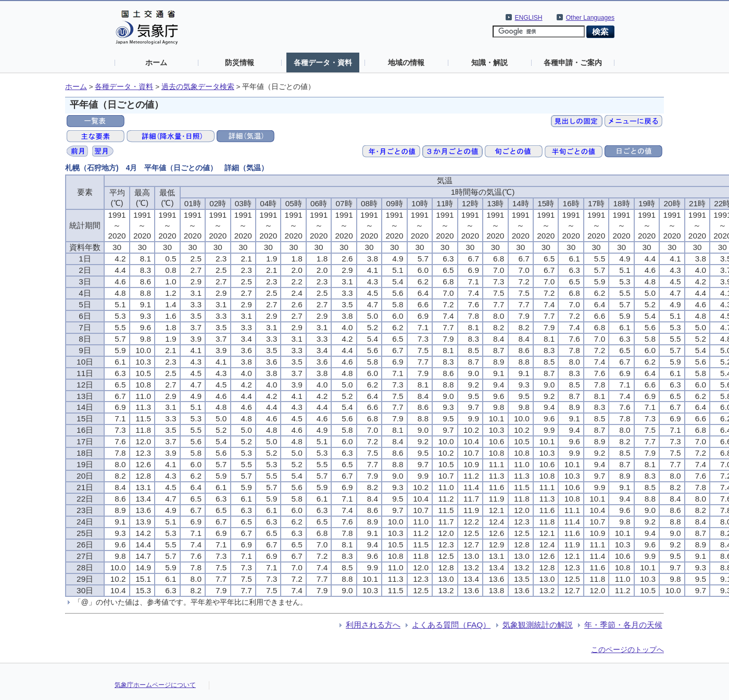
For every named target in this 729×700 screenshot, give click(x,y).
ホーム (156, 63)
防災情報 (240, 63)
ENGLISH (529, 18)
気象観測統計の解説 (538, 625)
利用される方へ (373, 625)
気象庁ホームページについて (155, 685)
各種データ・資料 (323, 63)
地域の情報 (406, 63)
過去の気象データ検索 (198, 87)
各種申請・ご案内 (573, 63)
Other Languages (590, 18)
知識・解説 (489, 63)
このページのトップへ (627, 649)
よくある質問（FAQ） (451, 625)
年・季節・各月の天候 (623, 625)
